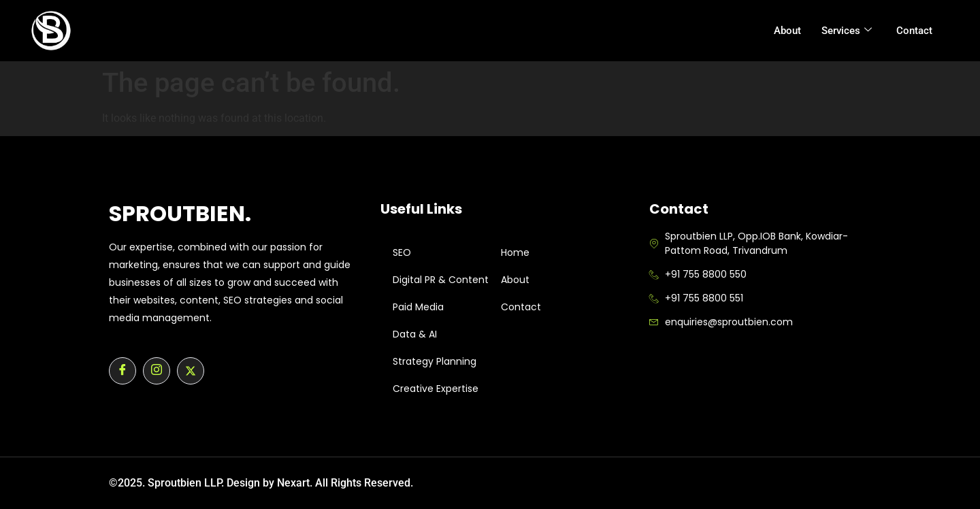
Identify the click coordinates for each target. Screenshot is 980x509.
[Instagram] (157, 371)
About (787, 31)
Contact (914, 31)
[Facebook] (122, 371)
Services (847, 31)
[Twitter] (191, 371)
